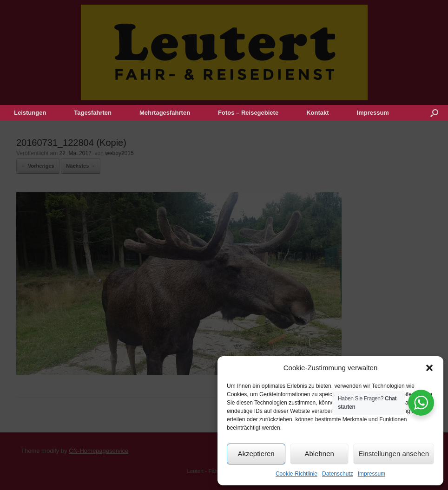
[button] (429, 368)
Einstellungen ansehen (394, 454)
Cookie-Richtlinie (296, 474)
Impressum (372, 474)
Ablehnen (319, 454)
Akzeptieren (256, 454)
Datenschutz (338, 474)
